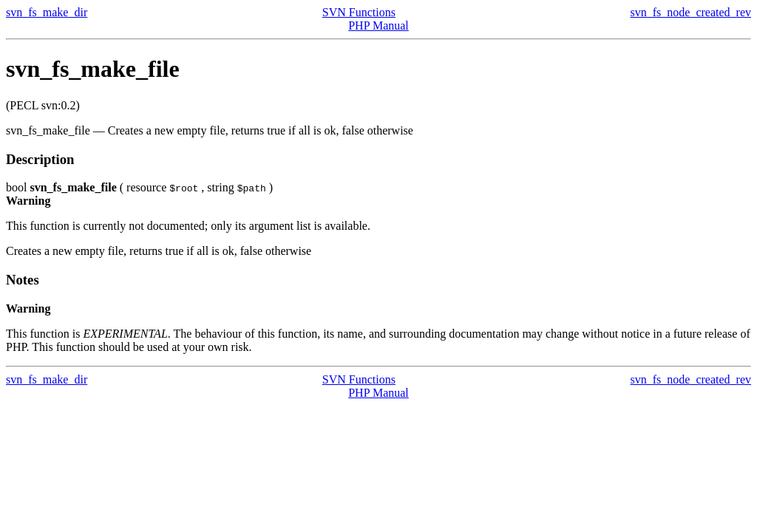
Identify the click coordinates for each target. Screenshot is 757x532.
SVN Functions (359, 12)
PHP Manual (378, 25)
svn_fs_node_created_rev (691, 12)
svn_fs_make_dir (47, 12)
